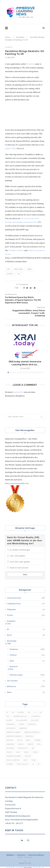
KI (26, 629)
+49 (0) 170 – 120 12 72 (14, 823)
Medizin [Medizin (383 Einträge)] (30, 744)
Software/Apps (27, 674)
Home (8, 37)
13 (37, 372)
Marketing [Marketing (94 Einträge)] (10, 744)
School (10, 274)
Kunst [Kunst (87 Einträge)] (28, 740)
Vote (25, 574)
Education (18, 269)
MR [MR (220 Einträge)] (33, 748)
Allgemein (26, 609)
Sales (26, 692)
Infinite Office (11, 148)
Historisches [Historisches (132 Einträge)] (11, 728)
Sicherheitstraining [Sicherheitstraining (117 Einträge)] (14, 756)
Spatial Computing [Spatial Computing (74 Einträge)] (13, 760)
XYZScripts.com (38, 867)
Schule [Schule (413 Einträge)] (35, 752)
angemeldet (18, 392)
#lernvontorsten (26, 597)
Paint (29, 269)
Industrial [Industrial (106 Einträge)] (30, 736)
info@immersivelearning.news (18, 815)
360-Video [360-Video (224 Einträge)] (21, 712)
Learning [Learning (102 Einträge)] (37, 740)
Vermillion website (16, 250)
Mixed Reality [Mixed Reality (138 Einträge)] (23, 748)
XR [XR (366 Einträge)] (39, 764)
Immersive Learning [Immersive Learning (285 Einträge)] (14, 732)
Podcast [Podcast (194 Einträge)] (9, 752)
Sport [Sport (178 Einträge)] (25, 760)
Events (26, 615)
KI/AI (26, 634)
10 (30, 372)
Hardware (27, 649)
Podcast (27, 654)
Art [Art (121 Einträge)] (8, 716)
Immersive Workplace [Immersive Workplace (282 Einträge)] (32, 732)
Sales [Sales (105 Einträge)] (18, 752)
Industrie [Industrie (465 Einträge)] (10, 740)
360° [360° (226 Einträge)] (29, 712)
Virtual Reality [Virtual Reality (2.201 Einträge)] (22, 764)
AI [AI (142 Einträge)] (35, 712)
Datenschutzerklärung (36, 854)
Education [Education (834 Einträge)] (35, 720)
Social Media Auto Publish (15, 867)
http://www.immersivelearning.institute (22, 819)
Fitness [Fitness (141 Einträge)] (21, 724)
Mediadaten (10, 854)
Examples (20, 37)
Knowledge (12, 640)
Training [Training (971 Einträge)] (10, 764)
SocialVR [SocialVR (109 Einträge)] (28, 756)
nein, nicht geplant (18, 556)
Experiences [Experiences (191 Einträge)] (11, 724)
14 (39, 372)
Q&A (27, 660)
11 (32, 372)
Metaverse (26, 686)
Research (14, 666)
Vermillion (31, 64)
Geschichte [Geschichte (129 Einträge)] (32, 724)
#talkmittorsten (26, 603)
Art (8, 269)
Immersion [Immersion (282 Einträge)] (23, 728)
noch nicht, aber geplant (20, 562)
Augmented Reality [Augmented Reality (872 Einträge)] (20, 716)
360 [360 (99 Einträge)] (13, 712)
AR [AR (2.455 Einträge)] (40, 712)
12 (35, 372)
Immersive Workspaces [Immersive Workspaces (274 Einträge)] (14, 736)
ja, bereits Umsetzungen (20, 550)
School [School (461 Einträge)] (26, 752)
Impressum (21, 854)
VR (19, 274)
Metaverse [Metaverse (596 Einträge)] (10, 748)
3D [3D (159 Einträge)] (7, 712)
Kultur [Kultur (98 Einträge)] (20, 740)
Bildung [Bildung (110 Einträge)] (9, 720)
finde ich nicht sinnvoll (19, 567)
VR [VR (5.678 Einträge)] (33, 764)
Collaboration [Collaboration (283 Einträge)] (22, 720)
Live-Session (26, 680)
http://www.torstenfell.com (17, 483)
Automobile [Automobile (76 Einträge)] (35, 716)
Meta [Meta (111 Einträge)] (39, 744)
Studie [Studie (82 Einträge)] (34, 760)
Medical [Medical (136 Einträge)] (21, 744)
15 (42, 372)
